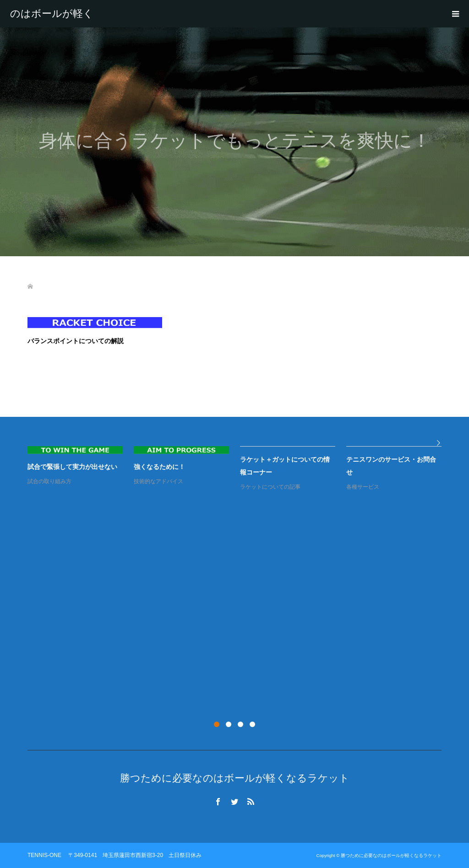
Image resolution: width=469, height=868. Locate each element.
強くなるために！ (159, 467)
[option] (240, 469)
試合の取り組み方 (49, 481)
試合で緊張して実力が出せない (72, 467)
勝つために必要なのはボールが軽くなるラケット (52, 14)
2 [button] (229, 724)
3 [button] (240, 724)
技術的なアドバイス (158, 481)
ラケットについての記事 (270, 487)
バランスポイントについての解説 (76, 341)
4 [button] (252, 724)
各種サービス (363, 487)
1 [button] (217, 724)
